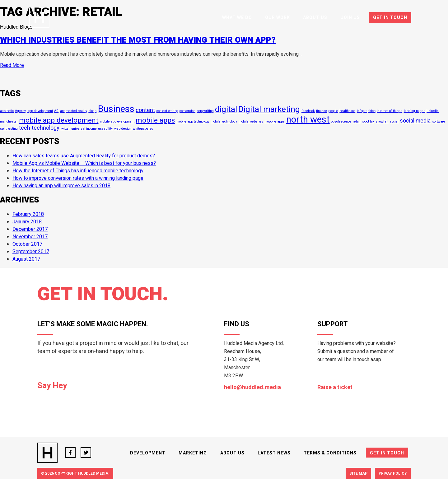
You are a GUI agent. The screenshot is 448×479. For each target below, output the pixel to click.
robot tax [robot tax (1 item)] (368, 121)
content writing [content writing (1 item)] (167, 111)
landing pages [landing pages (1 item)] (415, 111)
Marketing (193, 453)
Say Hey (52, 386)
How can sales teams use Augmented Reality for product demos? (84, 156)
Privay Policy (393, 473)
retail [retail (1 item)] (357, 121)
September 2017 (31, 252)
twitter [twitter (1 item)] (65, 129)
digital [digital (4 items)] (226, 109)
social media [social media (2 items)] (415, 121)
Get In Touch (390, 18)
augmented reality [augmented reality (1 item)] (74, 111)
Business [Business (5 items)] (116, 109)
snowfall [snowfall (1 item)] (382, 121)
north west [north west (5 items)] (308, 120)
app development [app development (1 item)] (40, 111)
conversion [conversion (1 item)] (187, 111)
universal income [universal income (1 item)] (84, 129)
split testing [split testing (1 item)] (9, 129)
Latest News (274, 453)
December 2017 (30, 229)
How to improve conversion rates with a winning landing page (78, 178)
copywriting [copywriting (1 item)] (205, 111)
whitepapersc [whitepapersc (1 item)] (143, 129)
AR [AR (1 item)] (56, 111)
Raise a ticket (335, 388)
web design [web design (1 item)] (123, 129)
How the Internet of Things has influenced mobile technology (78, 171)
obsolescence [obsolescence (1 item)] (341, 121)
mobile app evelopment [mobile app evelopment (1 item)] (117, 121)
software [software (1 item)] (439, 121)
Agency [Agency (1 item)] (20, 111)
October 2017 (27, 244)
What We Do (237, 18)
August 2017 (26, 259)
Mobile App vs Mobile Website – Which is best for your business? (84, 163)
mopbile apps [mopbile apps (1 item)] (275, 121)
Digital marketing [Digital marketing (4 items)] (269, 109)
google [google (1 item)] (333, 111)
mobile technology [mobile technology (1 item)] (224, 121)
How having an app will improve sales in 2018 (61, 186)
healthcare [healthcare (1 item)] (347, 111)
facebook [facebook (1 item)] (308, 111)
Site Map (358, 473)
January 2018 (27, 222)
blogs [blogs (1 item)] (92, 111)
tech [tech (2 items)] (25, 128)
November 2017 (30, 237)
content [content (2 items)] (145, 110)
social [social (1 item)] (394, 121)
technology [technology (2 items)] (45, 128)
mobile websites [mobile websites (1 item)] (251, 121)
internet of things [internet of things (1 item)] (390, 111)
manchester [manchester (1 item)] (9, 121)
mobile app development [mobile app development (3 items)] (59, 120)
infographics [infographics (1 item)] (366, 111)
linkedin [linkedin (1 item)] (433, 111)
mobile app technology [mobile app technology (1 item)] (193, 121)
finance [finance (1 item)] (322, 111)
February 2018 (28, 214)
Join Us (350, 18)
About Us (315, 18)
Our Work (278, 18)
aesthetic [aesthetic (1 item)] (7, 111)
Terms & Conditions (330, 453)
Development (148, 453)
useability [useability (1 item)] (105, 129)
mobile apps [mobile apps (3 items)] (155, 120)
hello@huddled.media (252, 388)
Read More (12, 65)
